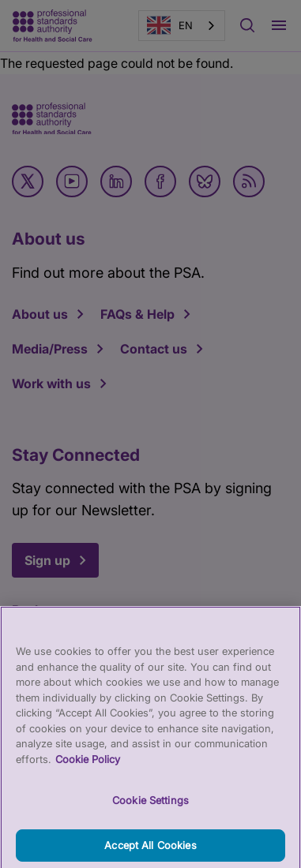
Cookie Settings (150, 808)
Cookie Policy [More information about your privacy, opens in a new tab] (88, 767)
